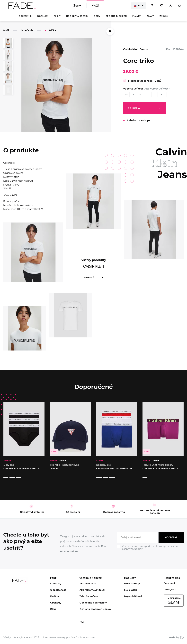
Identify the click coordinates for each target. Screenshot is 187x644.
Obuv (97, 18)
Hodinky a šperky (77, 18)
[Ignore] (150, 546)
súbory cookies (86, 633)
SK (137, 7)
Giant (182, 633)
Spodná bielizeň (116, 18)
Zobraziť (89, 279)
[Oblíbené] (161, 7)
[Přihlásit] (170, 7)
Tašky (57, 18)
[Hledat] (152, 7)
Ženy (77, 7)
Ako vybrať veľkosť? (157, 90)
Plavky (137, 18)
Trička (52, 32)
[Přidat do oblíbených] (110, 33)
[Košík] (179, 7)
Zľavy (150, 18)
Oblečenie (25, 18)
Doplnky (43, 18)
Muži (95, 7)
